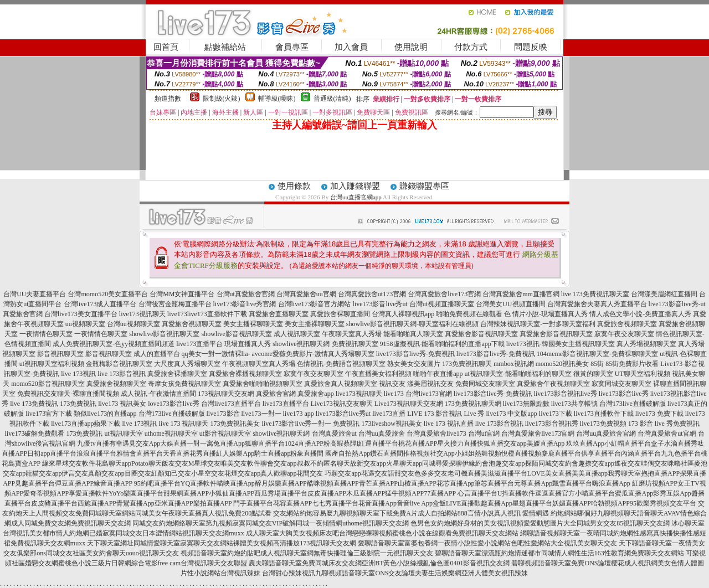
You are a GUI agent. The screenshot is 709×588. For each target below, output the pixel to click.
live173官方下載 (49, 414)
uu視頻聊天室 (85, 324)
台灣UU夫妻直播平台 (35, 294)
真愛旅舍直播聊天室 (279, 314)
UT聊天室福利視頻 (643, 374)
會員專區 (292, 47)
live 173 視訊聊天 (183, 424)
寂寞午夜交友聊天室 (624, 334)
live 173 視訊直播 (449, 424)
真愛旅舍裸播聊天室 (177, 374)
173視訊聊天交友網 (226, 394)
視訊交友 (392, 384)
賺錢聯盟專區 (424, 186)
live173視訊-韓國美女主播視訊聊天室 (561, 344)
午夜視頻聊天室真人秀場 (259, 364)
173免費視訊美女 (235, 424)
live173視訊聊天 (142, 314)
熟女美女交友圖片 (414, 364)
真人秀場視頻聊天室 (646, 344)
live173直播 (389, 414)
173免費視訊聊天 (467, 364)
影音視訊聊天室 (60, 354)
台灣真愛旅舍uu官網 (306, 294)
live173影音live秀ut (380, 304)
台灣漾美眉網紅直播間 (664, 294)
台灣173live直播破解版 (633, 404)
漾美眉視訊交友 (430, 384)
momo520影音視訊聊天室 (48, 384)
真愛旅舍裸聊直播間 (340, 314)
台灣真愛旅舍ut (334, 434)
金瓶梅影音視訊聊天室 (119, 364)
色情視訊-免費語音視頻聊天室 (341, 364)
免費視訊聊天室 (355, 344)
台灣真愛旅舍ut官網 (667, 434)
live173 (177, 314)
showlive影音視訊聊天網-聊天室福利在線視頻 (412, 324)
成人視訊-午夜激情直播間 (158, 394)
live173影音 (223, 414)
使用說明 (411, 47)
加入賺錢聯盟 (355, 186)
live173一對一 (261, 414)
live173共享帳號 (574, 404)
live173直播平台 (199, 344)
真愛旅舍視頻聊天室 (192, 324)
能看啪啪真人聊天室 (413, 334)
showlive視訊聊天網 (301, 344)
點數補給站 (225, 47)
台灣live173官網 (429, 394)
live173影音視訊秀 (552, 424)
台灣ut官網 (484, 434)
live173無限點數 (526, 404)
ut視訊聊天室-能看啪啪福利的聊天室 (518, 374)
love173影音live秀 (174, 404)
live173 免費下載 (659, 414)
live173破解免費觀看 (34, 434)
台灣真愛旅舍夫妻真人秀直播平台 (597, 304)
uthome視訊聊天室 (171, 434)
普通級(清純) (332, 99)
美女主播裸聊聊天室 (253, 324)
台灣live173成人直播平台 (100, 304)
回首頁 (166, 47)
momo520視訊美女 (562, 364)
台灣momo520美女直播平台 (108, 294)
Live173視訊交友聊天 (342, 404)
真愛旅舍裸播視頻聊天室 (245, 374)
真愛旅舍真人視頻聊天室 (341, 384)
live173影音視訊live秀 (566, 394)
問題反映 (531, 47)
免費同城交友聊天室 (485, 384)
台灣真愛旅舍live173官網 (444, 294)
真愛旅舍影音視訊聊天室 (481, 334)
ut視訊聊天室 (123, 434)
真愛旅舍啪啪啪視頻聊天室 (263, 384)
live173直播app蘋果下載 (86, 424)
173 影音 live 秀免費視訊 (664, 424)
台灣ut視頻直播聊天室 (442, 304)
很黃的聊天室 (593, 374)
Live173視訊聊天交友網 (409, 404)
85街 (597, 364)
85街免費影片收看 (632, 364)
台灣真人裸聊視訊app (403, 314)
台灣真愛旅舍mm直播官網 (521, 294)
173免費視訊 (78, 404)
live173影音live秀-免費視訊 (415, 354)
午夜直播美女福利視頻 (378, 374)
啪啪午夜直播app (438, 374)
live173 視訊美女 (122, 404)
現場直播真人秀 (248, 344)
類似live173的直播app (105, 414)
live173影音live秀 (624, 394)
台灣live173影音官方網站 (315, 304)
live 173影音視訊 (122, 374)
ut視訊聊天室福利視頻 (52, 364)
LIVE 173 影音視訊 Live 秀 (446, 414)
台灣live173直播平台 (231, 404)
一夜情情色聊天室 (46, 334)
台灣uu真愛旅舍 (382, 434)
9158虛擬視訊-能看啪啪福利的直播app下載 (442, 344)
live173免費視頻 (603, 424)
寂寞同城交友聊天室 (621, 384)
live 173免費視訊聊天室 (595, 294)
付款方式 (471, 47)
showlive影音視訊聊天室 (164, 334)
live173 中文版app (511, 414)
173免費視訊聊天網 (473, 404)
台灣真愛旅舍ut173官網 (372, 294)
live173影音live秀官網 (245, 304)
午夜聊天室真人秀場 (352, 334)
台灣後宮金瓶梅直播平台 (175, 304)
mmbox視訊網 (514, 364)
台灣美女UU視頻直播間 (510, 304)
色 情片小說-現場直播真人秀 (546, 314)
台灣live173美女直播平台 (81, 314)
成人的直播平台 (157, 354)
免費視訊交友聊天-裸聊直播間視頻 (68, 394)
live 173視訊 (78, 374)
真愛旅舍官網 (276, 394)
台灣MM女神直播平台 (182, 294)
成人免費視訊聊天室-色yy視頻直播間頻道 (114, 344)
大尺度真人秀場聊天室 (187, 364)
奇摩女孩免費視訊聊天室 (184, 384)
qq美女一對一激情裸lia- (216, 354)
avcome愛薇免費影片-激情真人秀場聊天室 (313, 354)
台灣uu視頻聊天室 (133, 324)
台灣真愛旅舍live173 (436, 434)
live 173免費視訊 (34, 404)
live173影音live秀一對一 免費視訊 (310, 424)
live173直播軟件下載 (217, 314)
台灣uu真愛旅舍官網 (606, 434)
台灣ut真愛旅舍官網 (246, 294)
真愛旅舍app (315, 394)
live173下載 (556, 414)
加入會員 (351, 47)
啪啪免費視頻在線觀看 (469, 314)
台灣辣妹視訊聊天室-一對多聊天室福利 (538, 324)
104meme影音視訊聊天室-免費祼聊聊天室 (597, 354)
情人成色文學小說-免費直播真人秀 (640, 314)
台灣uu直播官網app (356, 197)
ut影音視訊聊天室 (225, 434)
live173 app (299, 414)
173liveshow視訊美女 (391, 424)
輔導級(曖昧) (277, 99)
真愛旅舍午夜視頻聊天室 (553, 384)
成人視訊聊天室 (297, 334)
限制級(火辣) (222, 99)
